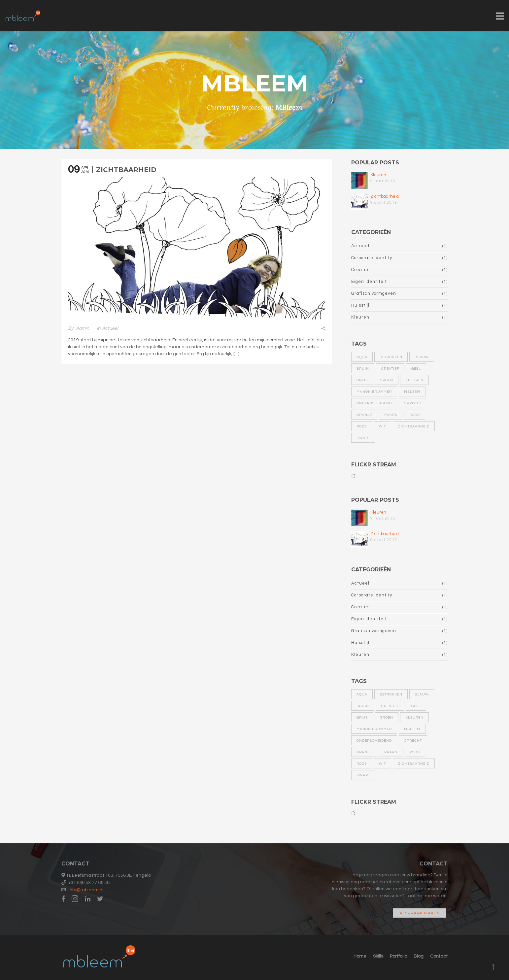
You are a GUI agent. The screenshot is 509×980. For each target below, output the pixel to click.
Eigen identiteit (369, 282)
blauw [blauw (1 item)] (422, 357)
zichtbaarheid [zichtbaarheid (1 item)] (414, 426)
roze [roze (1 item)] (362, 426)
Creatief (361, 270)
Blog (419, 956)
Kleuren (378, 175)
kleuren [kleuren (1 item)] (414, 380)
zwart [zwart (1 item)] (363, 438)
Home (360, 956)
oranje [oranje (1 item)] (364, 415)
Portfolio (398, 956)
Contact (439, 956)
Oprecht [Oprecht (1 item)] (413, 403)
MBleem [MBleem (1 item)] (412, 392)
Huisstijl (360, 305)
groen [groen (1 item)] (387, 380)
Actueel (110, 328)
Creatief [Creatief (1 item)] (390, 369)
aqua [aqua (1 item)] (362, 357)
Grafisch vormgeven (374, 293)
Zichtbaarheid (126, 170)
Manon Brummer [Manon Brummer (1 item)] (374, 392)
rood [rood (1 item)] (415, 415)
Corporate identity (372, 258)
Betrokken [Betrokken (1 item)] (391, 357)
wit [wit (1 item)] (382, 426)
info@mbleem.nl (86, 890)
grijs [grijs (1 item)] (362, 380)
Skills (378, 956)
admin (83, 328)
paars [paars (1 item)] (391, 415)
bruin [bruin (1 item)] (363, 369)
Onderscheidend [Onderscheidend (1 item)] (374, 403)
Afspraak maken (420, 913)
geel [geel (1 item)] (416, 369)
